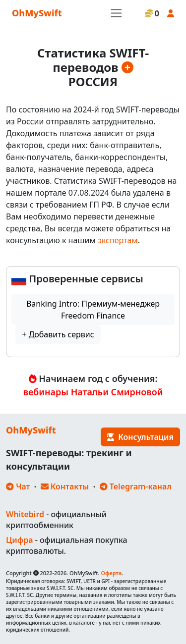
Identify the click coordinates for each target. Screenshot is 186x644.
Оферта (111, 573)
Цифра (19, 540)
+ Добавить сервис (58, 334)
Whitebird (25, 514)
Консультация (140, 437)
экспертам (118, 240)
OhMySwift (37, 13)
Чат (18, 486)
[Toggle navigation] (116, 13)
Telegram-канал (136, 486)
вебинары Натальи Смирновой (93, 392)
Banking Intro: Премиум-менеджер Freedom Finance (93, 310)
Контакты (65, 486)
